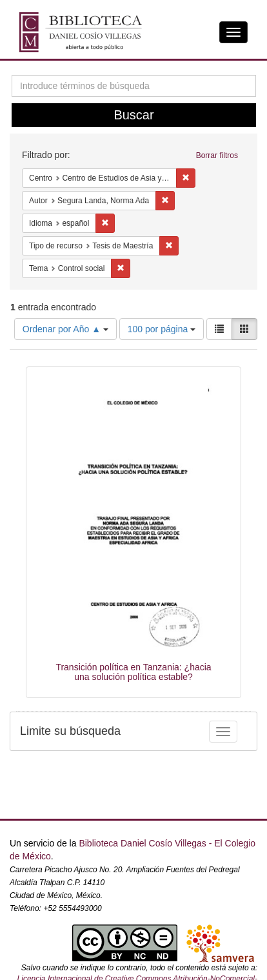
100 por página (162, 329)
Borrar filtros (217, 155)
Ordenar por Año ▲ (65, 329)
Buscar (133, 115)
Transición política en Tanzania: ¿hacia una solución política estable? (133, 672)
